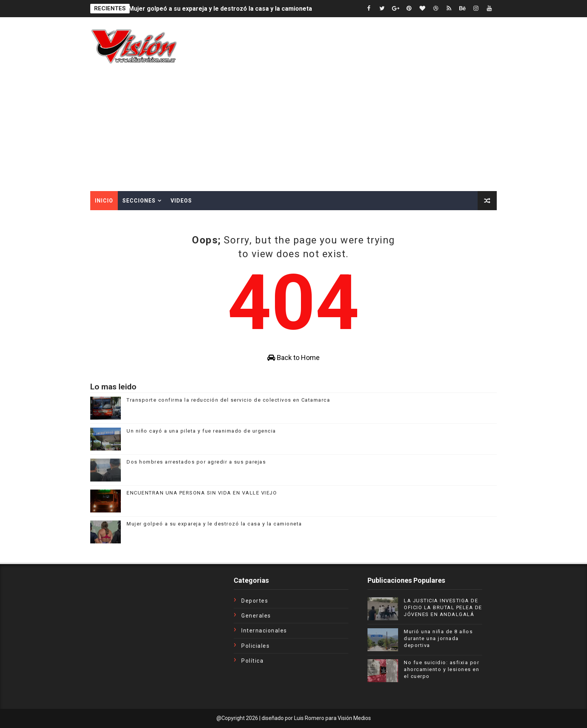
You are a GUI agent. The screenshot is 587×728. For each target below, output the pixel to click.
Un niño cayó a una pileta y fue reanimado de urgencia (201, 431)
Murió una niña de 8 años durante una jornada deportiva (438, 638)
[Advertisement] (294, 134)
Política (252, 661)
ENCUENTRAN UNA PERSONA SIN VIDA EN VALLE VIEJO (202, 493)
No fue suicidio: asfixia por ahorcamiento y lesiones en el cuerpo (441, 669)
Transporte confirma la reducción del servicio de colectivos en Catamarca (228, 400)
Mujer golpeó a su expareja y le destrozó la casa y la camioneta (220, 9)
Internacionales (264, 631)
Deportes (255, 601)
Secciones (139, 201)
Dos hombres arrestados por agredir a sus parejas (196, 462)
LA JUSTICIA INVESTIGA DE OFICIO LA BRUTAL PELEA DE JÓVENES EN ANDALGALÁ (443, 607)
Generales (256, 616)
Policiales (255, 646)
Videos (181, 201)
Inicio (104, 201)
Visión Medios (354, 718)
